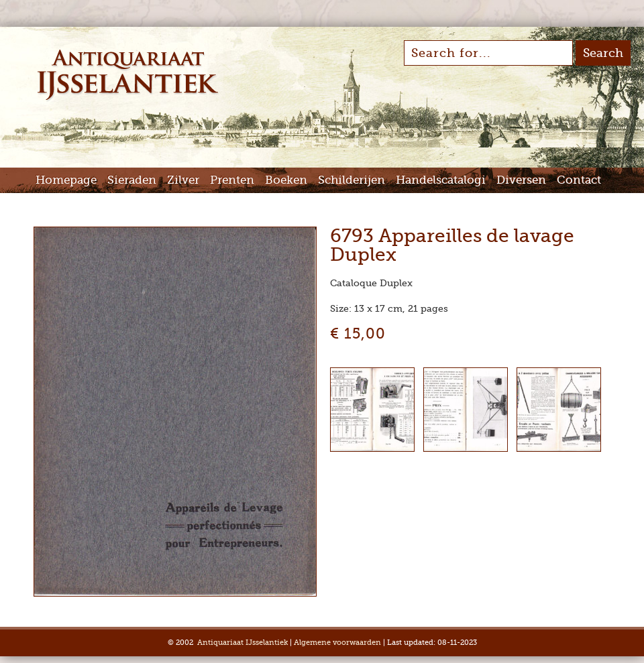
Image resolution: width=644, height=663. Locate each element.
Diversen (521, 180)
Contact (579, 180)
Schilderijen (352, 180)
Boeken (286, 180)
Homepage (66, 180)
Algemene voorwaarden (337, 643)
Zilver (183, 180)
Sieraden (132, 180)
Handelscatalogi (441, 180)
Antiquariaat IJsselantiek (243, 643)
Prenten (232, 180)
